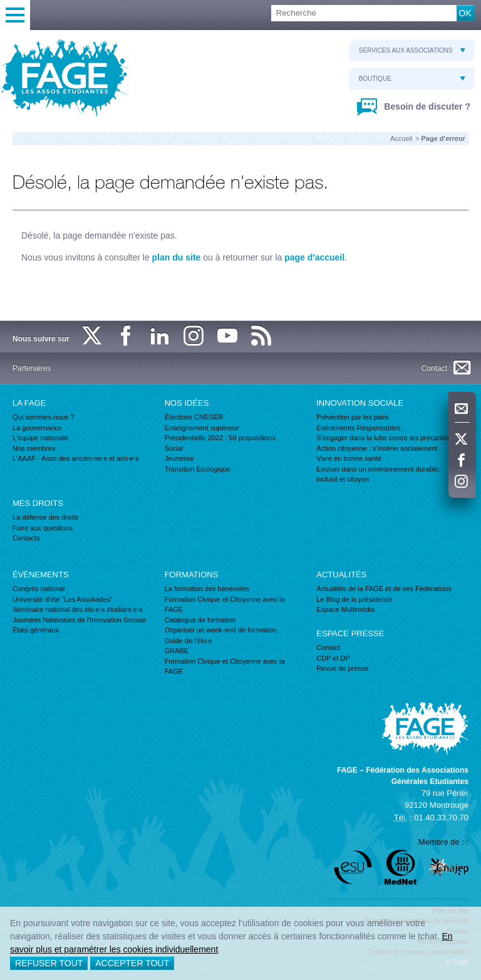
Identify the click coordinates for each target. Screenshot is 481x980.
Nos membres (34, 448)
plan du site (177, 257)
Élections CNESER (194, 417)
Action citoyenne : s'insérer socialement (377, 448)
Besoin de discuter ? (426, 106)
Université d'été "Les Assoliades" (63, 599)
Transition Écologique (198, 469)
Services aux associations (412, 50)
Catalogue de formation (200, 620)
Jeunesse (179, 458)
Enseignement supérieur (202, 428)
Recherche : (0, 5)
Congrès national (39, 589)
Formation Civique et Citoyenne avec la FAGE (225, 605)
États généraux (36, 630)
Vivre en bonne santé (349, 458)
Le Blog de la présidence (354, 599)
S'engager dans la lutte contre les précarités (383, 438)
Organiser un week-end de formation (221, 630)
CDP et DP (333, 658)
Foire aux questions (43, 528)
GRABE (177, 651)
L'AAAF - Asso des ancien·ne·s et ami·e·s (75, 458)
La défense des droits (45, 517)
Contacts (26, 538)
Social (174, 448)
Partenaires (32, 368)
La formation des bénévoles (207, 589)
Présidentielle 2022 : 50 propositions (220, 438)
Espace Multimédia (345, 609)
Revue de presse (342, 668)
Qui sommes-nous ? (43, 417)
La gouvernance (37, 428)
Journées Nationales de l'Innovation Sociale (79, 620)
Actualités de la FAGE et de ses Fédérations (384, 589)
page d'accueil (314, 257)
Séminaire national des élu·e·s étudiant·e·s (77, 609)
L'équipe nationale (40, 438)
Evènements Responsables (358, 428)
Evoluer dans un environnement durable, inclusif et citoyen (378, 474)
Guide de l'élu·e (189, 641)
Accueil (401, 138)
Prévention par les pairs (353, 417)
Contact (328, 647)
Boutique (412, 79)
